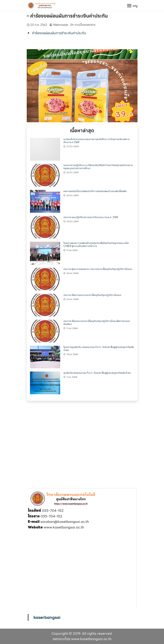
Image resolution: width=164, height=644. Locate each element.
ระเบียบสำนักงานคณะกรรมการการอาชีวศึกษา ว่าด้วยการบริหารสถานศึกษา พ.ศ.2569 (97, 141)
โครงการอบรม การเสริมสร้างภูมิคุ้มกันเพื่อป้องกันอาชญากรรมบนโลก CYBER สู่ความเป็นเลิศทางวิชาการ (96, 245)
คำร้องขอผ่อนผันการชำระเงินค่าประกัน (59, 33)
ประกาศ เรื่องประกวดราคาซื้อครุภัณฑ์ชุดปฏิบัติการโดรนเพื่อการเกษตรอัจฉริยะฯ (97, 323)
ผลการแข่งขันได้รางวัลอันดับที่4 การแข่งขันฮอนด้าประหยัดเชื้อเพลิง (95, 191)
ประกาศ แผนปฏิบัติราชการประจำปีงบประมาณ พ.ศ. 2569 (91, 217)
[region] (82, 86)
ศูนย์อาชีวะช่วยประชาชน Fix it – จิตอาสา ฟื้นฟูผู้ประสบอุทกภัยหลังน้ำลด (97, 373)
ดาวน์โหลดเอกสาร (85, 25)
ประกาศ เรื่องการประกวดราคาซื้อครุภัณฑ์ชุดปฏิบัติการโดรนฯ (92, 295)
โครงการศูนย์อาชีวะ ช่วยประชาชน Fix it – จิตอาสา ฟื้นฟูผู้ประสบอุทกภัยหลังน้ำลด (99, 349)
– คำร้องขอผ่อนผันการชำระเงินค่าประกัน (67, 16)
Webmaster (61, 25)
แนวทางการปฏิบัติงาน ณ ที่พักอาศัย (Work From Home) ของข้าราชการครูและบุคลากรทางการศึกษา (98, 167)
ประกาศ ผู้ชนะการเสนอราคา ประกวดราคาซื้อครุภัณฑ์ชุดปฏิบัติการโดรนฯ (98, 269)
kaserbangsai (47, 617)
